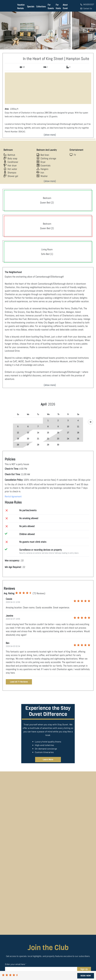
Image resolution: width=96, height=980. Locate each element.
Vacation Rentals (21, 6)
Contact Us (88, 9)
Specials (31, 6)
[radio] (17, 593)
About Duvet (65, 6)
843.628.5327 (89, 4)
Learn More (48, 760)
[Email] (41, 969)
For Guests (51, 6)
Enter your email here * (16, 964)
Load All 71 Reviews (19, 682)
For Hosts (58, 6)
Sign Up (84, 969)
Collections (41, 6)
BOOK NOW (86, 976)
